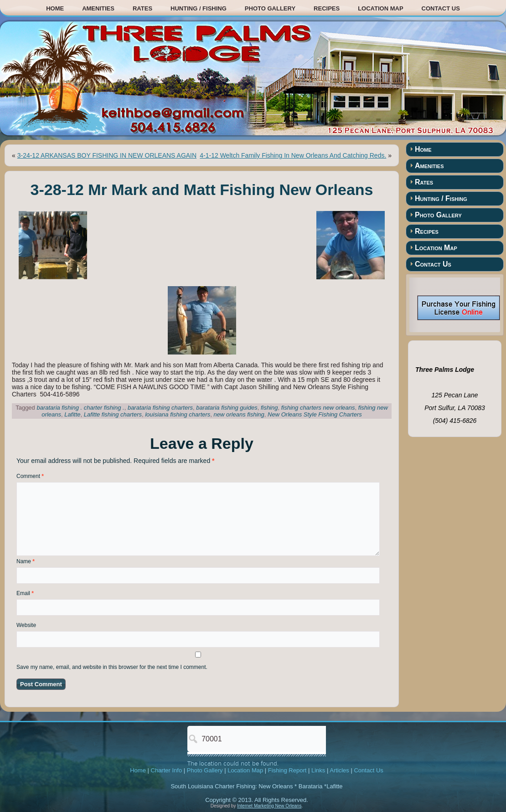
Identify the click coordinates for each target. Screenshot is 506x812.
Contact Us (441, 8)
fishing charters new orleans (318, 408)
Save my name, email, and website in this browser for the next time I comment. (112, 667)
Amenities (98, 8)
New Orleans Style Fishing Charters (315, 414)
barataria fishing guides (227, 408)
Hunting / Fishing (199, 8)
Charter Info (167, 770)
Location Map (380, 8)
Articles (339, 770)
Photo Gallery (270, 8)
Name (26, 561)
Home (55, 8)
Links (318, 770)
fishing (269, 408)
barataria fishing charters (160, 408)
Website (26, 625)
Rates (142, 8)
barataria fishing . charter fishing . (80, 408)
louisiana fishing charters (178, 414)
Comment (30, 476)
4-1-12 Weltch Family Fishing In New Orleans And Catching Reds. (293, 155)
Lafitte (72, 414)
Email (25, 593)
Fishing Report (287, 770)
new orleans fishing (239, 414)
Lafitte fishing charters (113, 414)
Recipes (327, 8)
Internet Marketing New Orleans (269, 806)
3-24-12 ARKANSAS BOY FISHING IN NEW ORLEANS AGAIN (107, 155)
